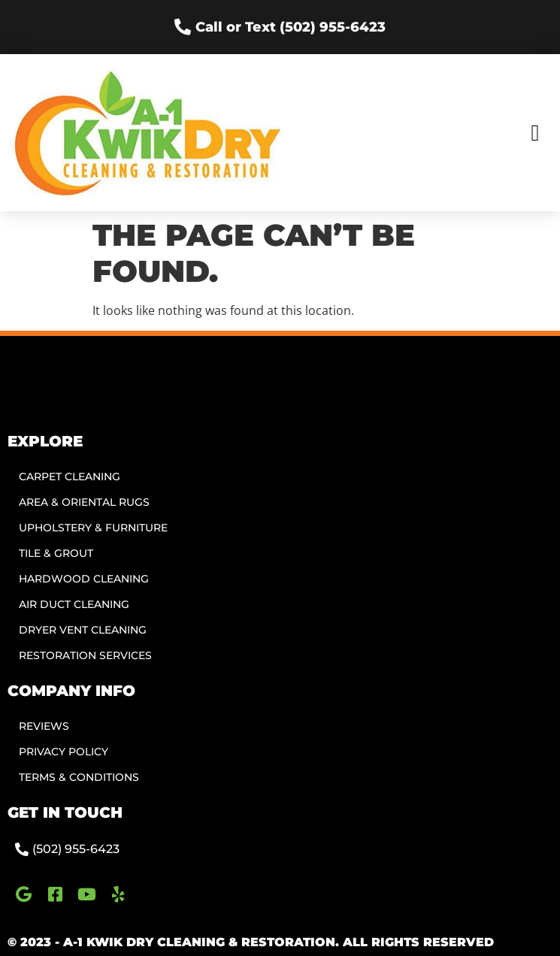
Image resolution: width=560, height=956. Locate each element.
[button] (535, 133)
